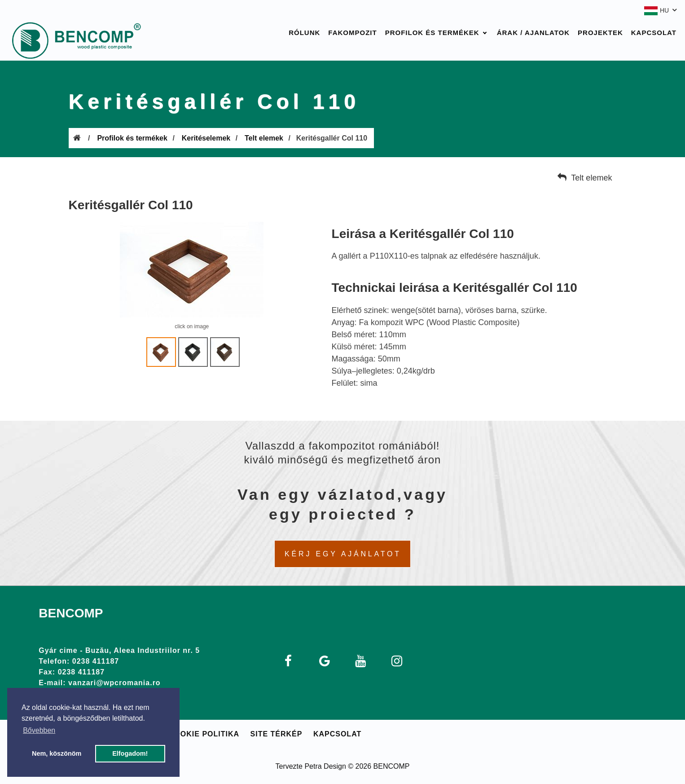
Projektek (600, 33)
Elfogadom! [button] (130, 753)
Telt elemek (264, 138)
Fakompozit (352, 33)
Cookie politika (204, 734)
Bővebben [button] (39, 730)
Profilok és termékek (432, 33)
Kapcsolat (654, 33)
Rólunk (304, 33)
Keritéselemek (206, 138)
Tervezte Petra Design (310, 766)
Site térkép (277, 734)
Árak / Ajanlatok (533, 33)
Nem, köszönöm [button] (57, 753)
